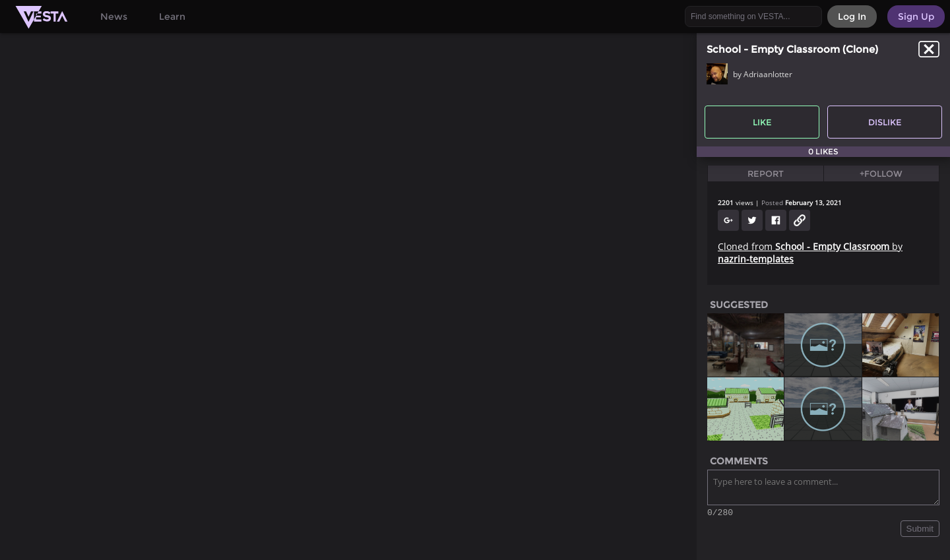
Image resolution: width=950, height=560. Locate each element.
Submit (920, 531)
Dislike (885, 122)
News (114, 16)
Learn (172, 16)
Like (762, 122)
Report (766, 173)
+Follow (881, 173)
